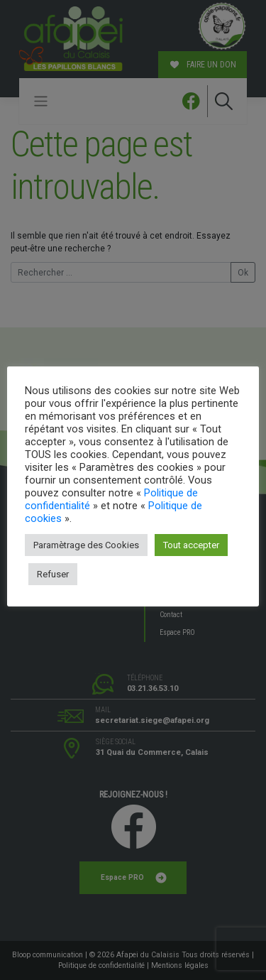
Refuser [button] (53, 574)
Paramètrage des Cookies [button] (86, 545)
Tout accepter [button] (191, 545)
